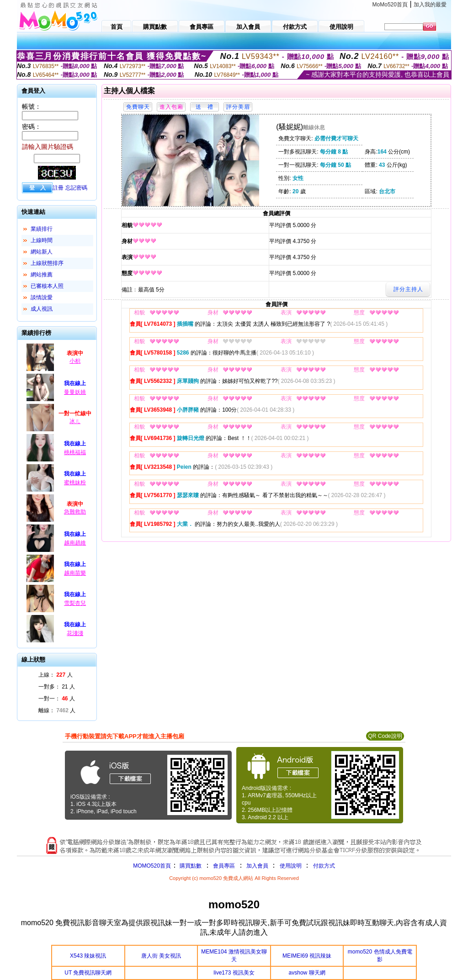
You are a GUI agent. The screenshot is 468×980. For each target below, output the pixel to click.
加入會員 (257, 866)
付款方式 (324, 866)
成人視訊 (42, 309)
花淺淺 (75, 633)
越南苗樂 (75, 573)
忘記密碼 (76, 188)
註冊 (58, 188)
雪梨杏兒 (75, 603)
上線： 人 (56, 675)
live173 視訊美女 (234, 973)
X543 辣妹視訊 (88, 956)
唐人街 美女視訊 (161, 956)
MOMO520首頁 (152, 866)
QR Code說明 (385, 736)
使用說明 (291, 866)
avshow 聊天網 (307, 973)
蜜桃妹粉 (75, 482)
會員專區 (224, 866)
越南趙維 (75, 543)
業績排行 (42, 229)
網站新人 (42, 252)
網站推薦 (42, 275)
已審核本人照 (47, 286)
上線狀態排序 (47, 263)
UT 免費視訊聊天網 (88, 973)
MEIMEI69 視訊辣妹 (307, 956)
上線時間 (42, 240)
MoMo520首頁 (390, 5)
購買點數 (190, 866)
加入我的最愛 (430, 5)
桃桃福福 (75, 452)
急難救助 (75, 512)
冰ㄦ (75, 421)
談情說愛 (42, 297)
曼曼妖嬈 (75, 392)
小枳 (75, 361)
